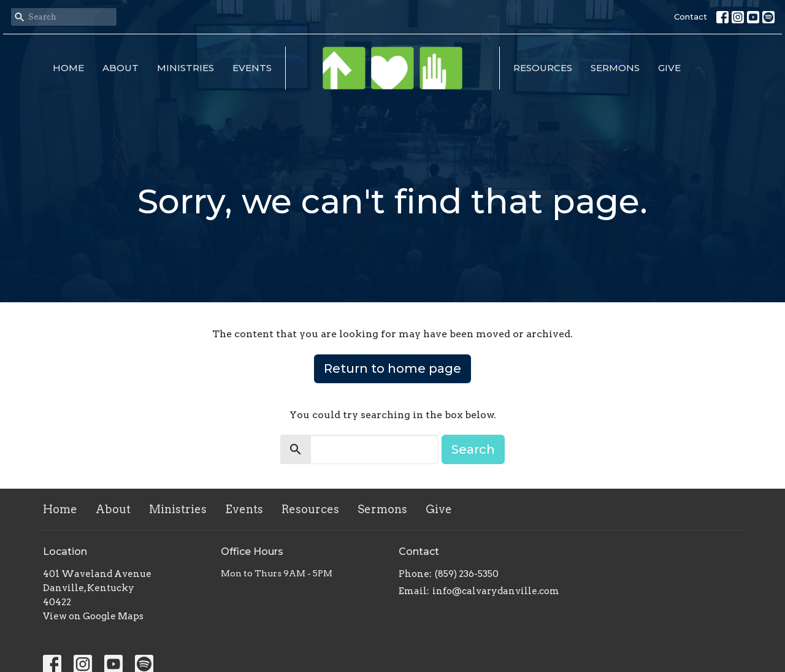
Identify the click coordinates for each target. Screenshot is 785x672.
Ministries (186, 68)
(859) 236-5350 (467, 574)
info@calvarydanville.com (496, 591)
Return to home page (392, 368)
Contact (691, 17)
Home (68, 68)
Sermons (615, 68)
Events (252, 68)
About (121, 68)
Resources (543, 68)
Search (473, 449)
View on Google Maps (93, 616)
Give (669, 68)
